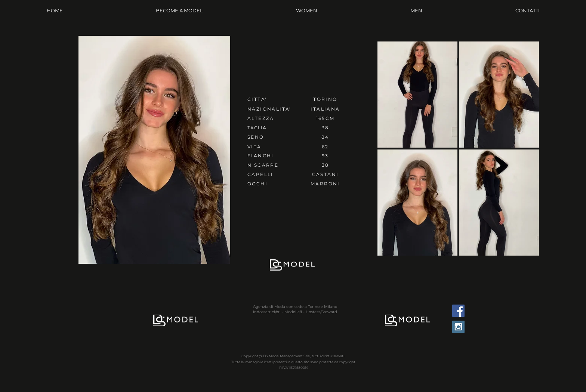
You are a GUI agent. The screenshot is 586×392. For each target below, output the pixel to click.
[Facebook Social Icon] (458, 311)
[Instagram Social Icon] (458, 327)
